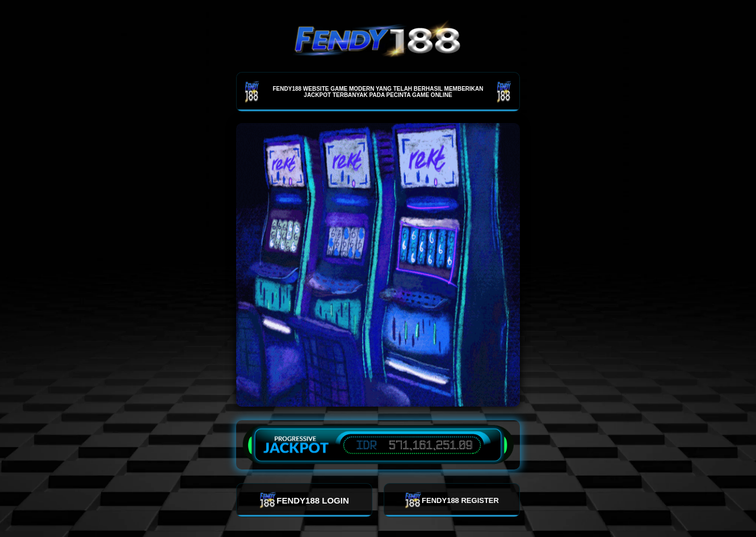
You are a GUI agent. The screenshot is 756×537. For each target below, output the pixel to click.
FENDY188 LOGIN (304, 500)
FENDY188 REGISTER (452, 500)
